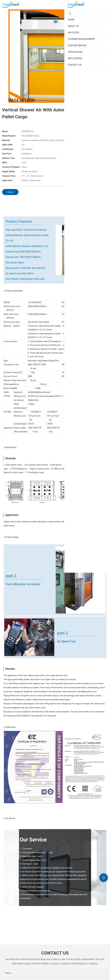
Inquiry (10, 192)
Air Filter (64, 396)
